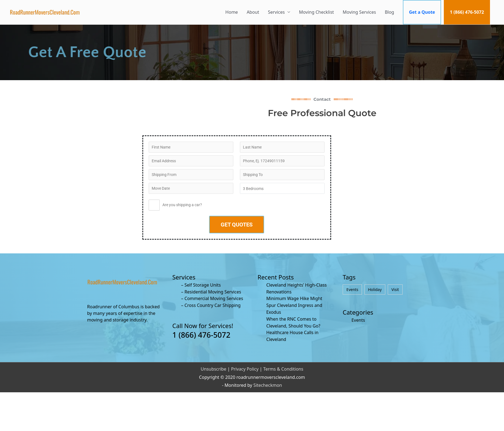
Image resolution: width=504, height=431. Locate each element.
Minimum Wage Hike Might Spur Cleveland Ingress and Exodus (294, 304)
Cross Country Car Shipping (213, 304)
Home (231, 12)
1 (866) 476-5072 (467, 12)
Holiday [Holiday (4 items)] (375, 289)
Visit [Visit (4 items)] (395, 289)
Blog (389, 12)
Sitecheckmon (268, 383)
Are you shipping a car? (175, 206)
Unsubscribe (213, 367)
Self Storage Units (203, 285)
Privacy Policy (245, 367)
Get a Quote (422, 12)
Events (358, 320)
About (252, 12)
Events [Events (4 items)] (352, 289)
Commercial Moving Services (214, 298)
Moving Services (359, 12)
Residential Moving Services (213, 291)
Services (276, 12)
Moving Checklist (316, 12)
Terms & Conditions (283, 367)
